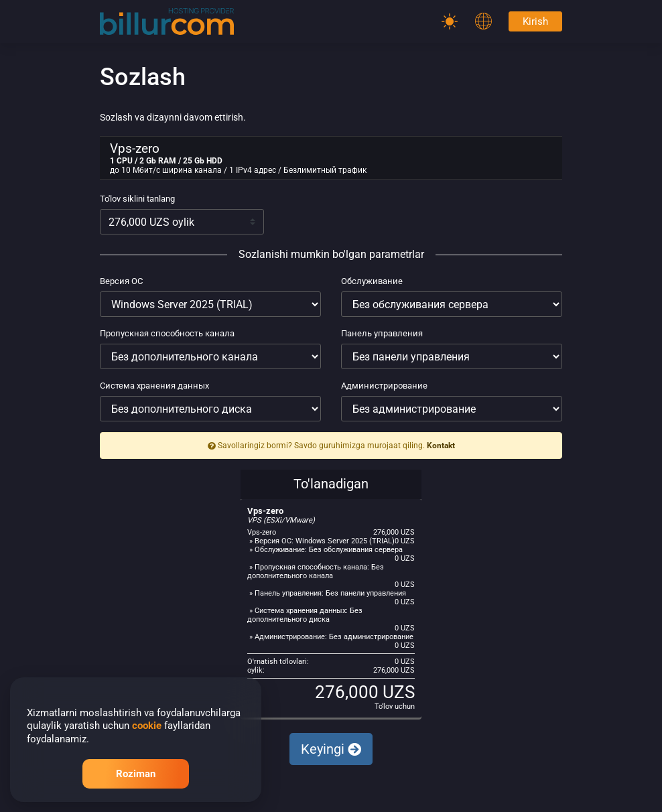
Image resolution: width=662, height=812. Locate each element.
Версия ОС (121, 281)
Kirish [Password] (535, 21)
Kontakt (441, 446)
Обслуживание (372, 281)
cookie (147, 726)
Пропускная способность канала (167, 333)
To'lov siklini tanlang (137, 199)
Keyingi (331, 749)
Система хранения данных (154, 386)
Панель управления (382, 333)
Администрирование (384, 386)
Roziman (136, 774)
